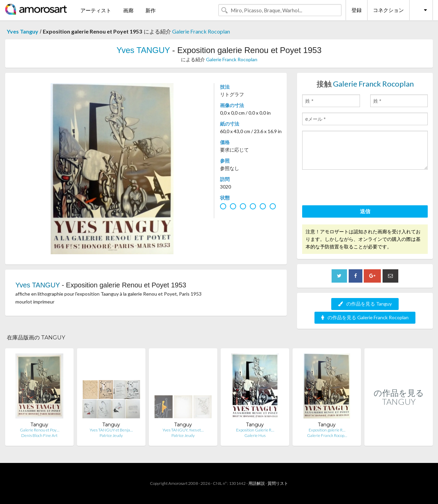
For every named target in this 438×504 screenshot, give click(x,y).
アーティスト (96, 10)
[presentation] (354, 189)
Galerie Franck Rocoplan (201, 31)
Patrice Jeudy (111, 435)
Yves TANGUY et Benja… (111, 430)
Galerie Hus (255, 435)
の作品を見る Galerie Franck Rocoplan (365, 317)
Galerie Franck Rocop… (327, 435)
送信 (365, 211)
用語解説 (257, 483)
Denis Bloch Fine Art (39, 435)
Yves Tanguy (23, 31)
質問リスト (278, 483)
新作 (151, 10)
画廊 (128, 10)
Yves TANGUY (143, 50)
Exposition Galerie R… (255, 430)
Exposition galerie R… (327, 430)
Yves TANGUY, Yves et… (183, 430)
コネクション (388, 10)
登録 (357, 10)
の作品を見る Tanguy (365, 304)
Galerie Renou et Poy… (40, 430)
